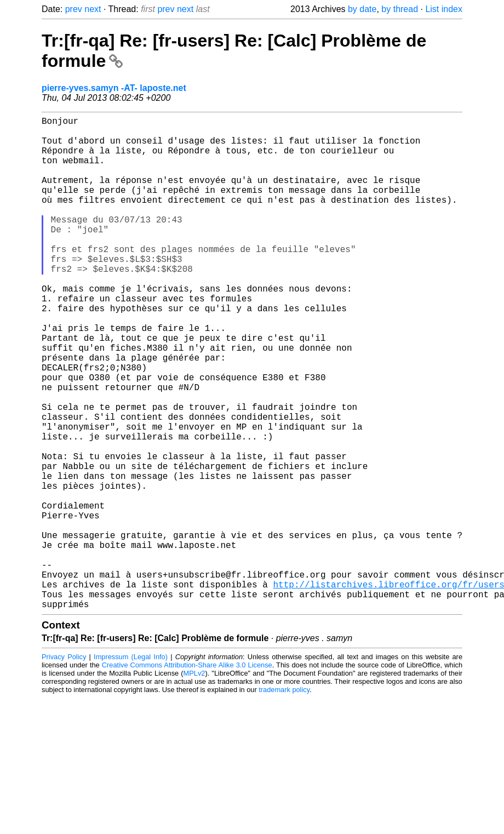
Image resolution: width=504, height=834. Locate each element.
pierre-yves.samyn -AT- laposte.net (114, 88)
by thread (400, 9)
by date (362, 9)
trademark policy (284, 799)
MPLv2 (194, 783)
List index (444, 9)
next (93, 9)
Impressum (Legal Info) (131, 766)
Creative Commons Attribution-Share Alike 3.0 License (187, 775)
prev (74, 9)
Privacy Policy (64, 766)
